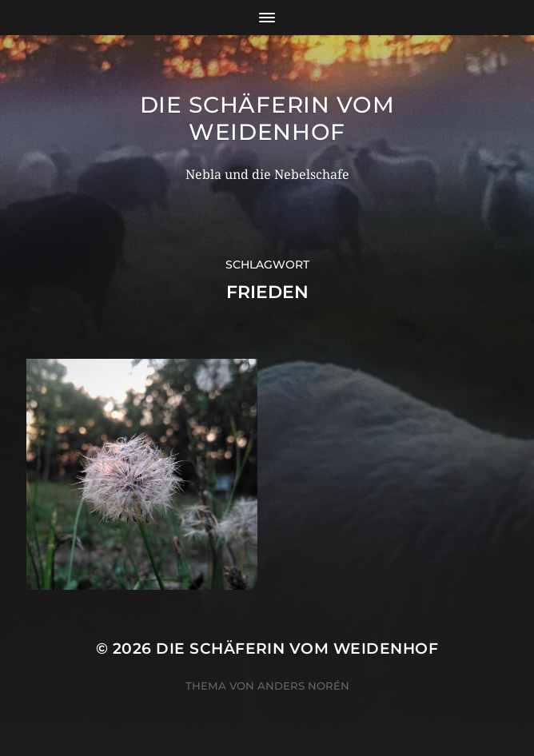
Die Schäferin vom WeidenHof (267, 118)
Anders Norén (303, 686)
